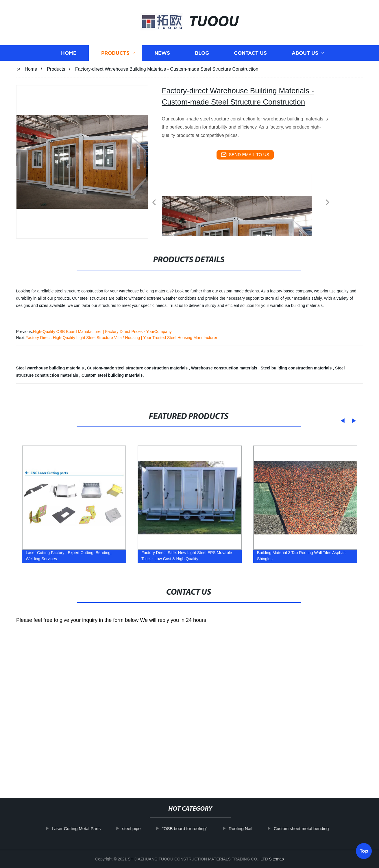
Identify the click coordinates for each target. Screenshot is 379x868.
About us (305, 53)
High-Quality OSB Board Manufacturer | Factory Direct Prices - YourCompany (102, 332)
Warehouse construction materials (225, 368)
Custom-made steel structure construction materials (138, 368)
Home (69, 53)
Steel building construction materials (297, 368)
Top (364, 852)
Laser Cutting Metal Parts (94, 828)
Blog (202, 53)
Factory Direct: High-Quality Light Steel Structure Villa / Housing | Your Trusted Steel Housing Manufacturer (121, 338)
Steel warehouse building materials (51, 368)
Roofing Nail (258, 828)
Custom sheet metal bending (318, 828)
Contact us (250, 53)
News (162, 53)
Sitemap (276, 859)
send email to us (245, 155)
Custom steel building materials (112, 375)
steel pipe (149, 828)
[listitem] (190, 200)
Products (115, 53)
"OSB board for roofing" (202, 828)
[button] (154, 203)
